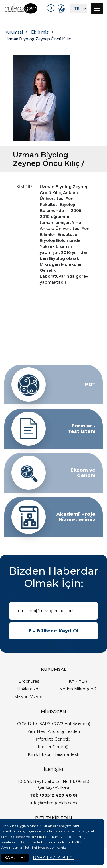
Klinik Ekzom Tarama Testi (53, 754)
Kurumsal (14, 32)
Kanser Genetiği (54, 747)
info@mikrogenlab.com (54, 803)
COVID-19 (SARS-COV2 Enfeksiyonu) (54, 724)
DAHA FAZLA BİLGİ (53, 858)
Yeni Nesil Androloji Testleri (54, 731)
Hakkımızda (29, 689)
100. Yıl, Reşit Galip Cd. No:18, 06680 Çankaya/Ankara (53, 784)
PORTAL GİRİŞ (62, 9)
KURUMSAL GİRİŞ (52, 8)
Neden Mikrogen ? (78, 689)
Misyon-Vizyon (29, 697)
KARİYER (78, 681)
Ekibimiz (40, 32)
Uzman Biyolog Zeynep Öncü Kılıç (38, 39)
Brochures (29, 681)
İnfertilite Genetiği (54, 739)
